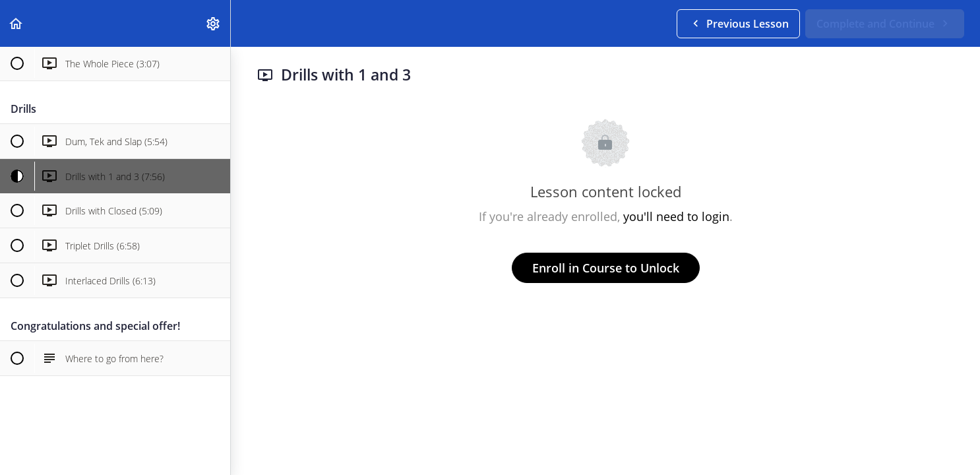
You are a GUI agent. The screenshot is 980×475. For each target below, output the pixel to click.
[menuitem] (214, 23)
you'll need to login (676, 216)
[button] (16, 23)
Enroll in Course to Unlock (606, 268)
